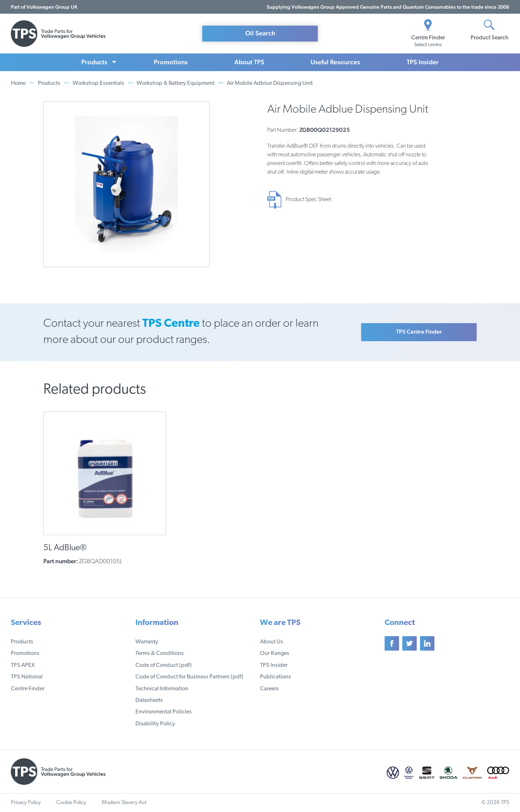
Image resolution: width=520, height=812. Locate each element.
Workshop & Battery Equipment (175, 83)
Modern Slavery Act (124, 803)
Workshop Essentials (98, 83)
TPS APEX (23, 665)
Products (94, 62)
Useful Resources (335, 62)
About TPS (249, 62)
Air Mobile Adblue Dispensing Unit (270, 83)
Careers (269, 689)
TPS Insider (423, 62)
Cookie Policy (71, 803)
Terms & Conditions (160, 653)
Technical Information (162, 689)
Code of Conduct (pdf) (164, 665)
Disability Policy (155, 724)
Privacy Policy (26, 803)
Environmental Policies (164, 712)
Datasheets (149, 700)
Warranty (147, 642)
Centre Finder (28, 689)
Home (18, 83)
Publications (276, 677)
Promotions (171, 62)
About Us (272, 642)
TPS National (27, 677)
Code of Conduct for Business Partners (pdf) (189, 677)
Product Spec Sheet (308, 200)
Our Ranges (275, 653)
